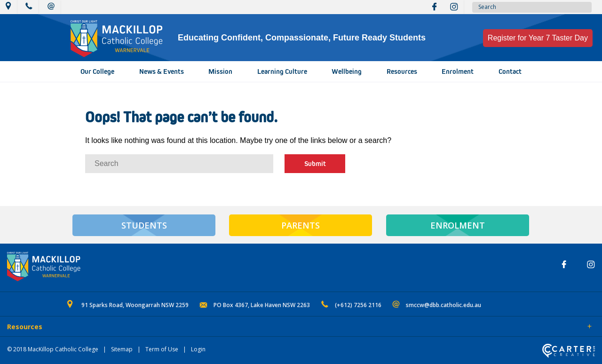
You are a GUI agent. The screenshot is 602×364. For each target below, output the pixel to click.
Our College (97, 71)
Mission (220, 71)
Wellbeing (347, 71)
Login (198, 349)
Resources (402, 71)
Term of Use (162, 349)
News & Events (162, 71)
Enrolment (458, 71)
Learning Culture (282, 71)
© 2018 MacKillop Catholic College (53, 349)
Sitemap (122, 349)
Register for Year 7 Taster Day (538, 38)
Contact (510, 71)
